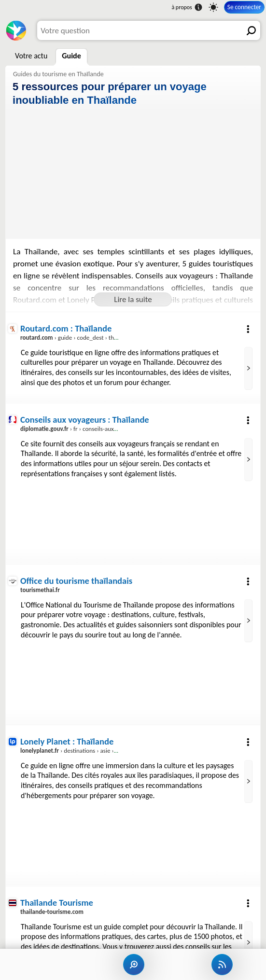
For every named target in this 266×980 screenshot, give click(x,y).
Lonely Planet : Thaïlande (67, 741)
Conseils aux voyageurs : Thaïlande (85, 420)
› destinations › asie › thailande (80, 751)
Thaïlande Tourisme (57, 903)
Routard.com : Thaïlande (66, 328)
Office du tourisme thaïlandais (76, 581)
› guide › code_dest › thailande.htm (83, 338)
